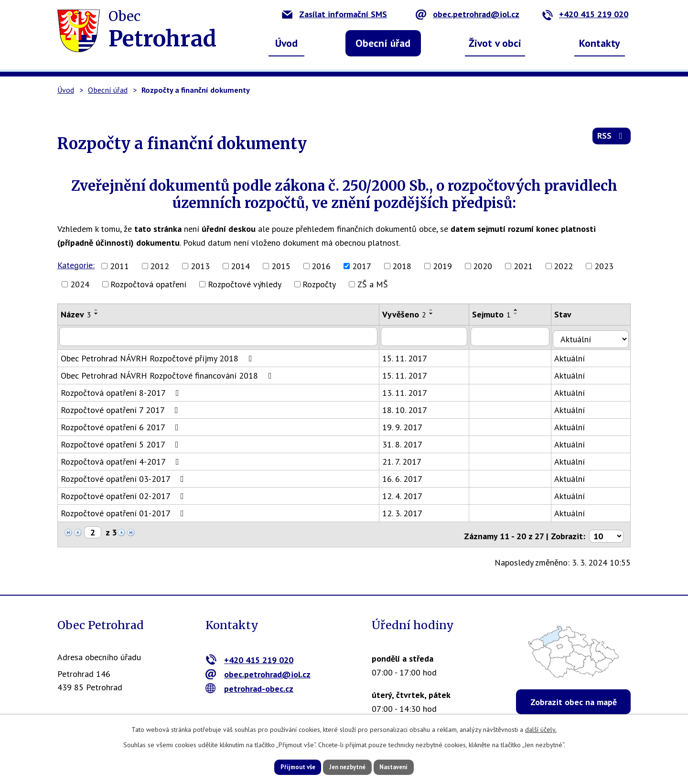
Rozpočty (319, 284)
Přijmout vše (285, 766)
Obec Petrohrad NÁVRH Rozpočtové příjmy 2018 (158, 355)
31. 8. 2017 (407, 441)
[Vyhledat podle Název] (221, 336)
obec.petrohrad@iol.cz (468, 14)
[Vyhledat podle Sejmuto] (517, 336)
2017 (362, 266)
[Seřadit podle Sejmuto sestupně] (522, 314)
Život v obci (495, 43)
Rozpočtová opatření (148, 284)
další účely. (541, 728)
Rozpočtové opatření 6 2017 (122, 424)
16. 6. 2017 (407, 476)
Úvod (286, 43)
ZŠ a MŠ (373, 284)
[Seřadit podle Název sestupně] (97, 314)
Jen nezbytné (347, 766)
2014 (240, 266)
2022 (563, 266)
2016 (321, 266)
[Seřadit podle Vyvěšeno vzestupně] (436, 310)
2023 (604, 266)
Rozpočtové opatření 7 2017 (121, 407)
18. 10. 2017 (409, 407)
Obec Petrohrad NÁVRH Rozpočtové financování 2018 (168, 373)
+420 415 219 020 (585, 14)
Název (76, 314)
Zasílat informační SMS (334, 14)
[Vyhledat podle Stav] (594, 336)
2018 (402, 266)
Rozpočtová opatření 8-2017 (122, 390)
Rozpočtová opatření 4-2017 (122, 459)
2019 (442, 266)
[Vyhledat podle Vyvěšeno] (430, 336)
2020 (483, 266)
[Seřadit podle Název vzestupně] (97, 310)
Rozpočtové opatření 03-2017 (124, 476)
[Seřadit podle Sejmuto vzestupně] (522, 310)
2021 (523, 266)
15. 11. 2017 (409, 355)
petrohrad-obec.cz (250, 682)
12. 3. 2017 (407, 510)
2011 (119, 266)
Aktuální (577, 355)
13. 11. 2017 (409, 390)
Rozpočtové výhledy (245, 284)
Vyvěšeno (409, 314)
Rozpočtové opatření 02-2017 (124, 493)
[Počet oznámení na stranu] (606, 530)
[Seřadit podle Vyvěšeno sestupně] (436, 314)
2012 (160, 266)
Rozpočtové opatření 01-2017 (124, 510)
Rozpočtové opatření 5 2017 (122, 441)
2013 (200, 266)
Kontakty (600, 43)
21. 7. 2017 (407, 459)
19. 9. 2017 (407, 424)
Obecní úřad (383, 43)
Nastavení (406, 766)
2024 (80, 284)
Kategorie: (76, 265)
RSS (611, 139)
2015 (281, 266)
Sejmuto (498, 314)
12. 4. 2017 (407, 493)
